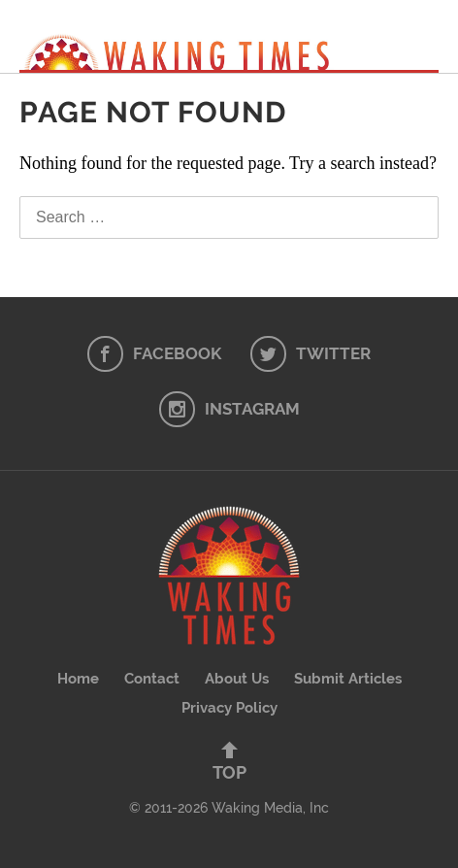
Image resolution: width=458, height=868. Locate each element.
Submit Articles (348, 679)
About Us (237, 679)
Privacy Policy (229, 708)
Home (78, 679)
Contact (152, 679)
